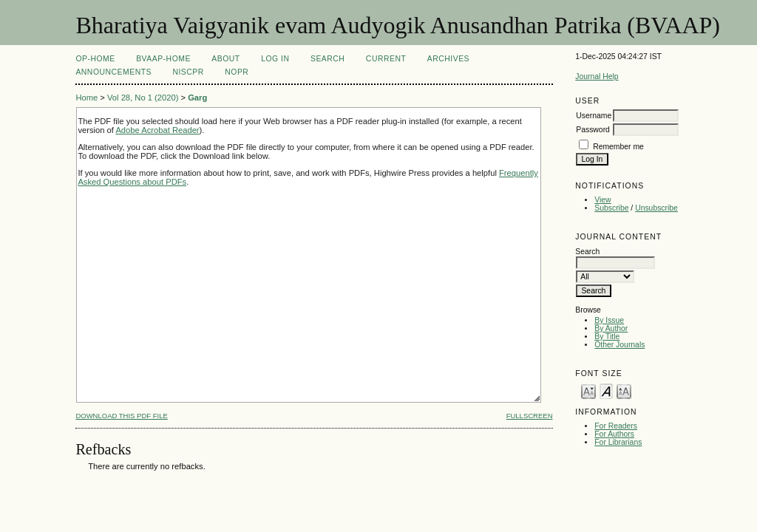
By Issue (609, 320)
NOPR (237, 72)
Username (594, 116)
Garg (197, 98)
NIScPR (188, 72)
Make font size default (606, 391)
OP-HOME (95, 59)
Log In (275, 59)
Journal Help (597, 76)
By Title (607, 337)
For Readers (616, 426)
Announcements (113, 72)
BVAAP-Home (163, 59)
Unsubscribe (656, 208)
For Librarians (618, 442)
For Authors (614, 434)
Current (386, 59)
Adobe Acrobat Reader (157, 130)
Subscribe (611, 208)
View (602, 200)
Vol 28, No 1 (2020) (143, 98)
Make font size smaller (588, 391)
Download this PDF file (121, 416)
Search (327, 59)
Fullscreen (530, 416)
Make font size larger (624, 391)
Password (593, 130)
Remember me (618, 147)
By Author (611, 328)
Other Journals (619, 345)
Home (86, 98)
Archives (448, 59)
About (225, 59)
